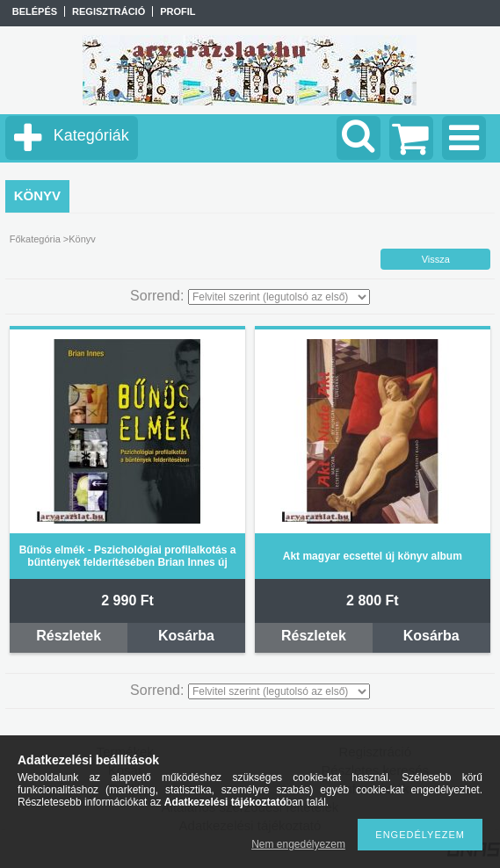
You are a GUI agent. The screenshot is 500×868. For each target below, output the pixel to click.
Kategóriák (91, 135)
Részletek (69, 636)
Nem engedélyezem (298, 844)
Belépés (35, 11)
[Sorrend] (279, 297)
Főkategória (35, 239)
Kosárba (186, 636)
